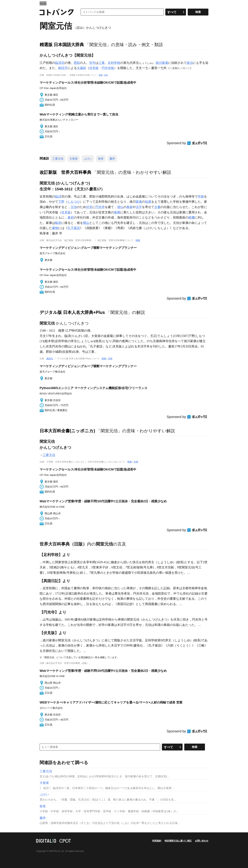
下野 (61, 202)
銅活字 (63, 68)
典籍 (130, 207)
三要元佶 (58, 159)
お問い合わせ (202, 841)
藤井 (112, 159)
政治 (190, 63)
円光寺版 (108, 68)
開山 (86, 223)
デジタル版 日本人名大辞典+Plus (72, 312)
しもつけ (74, 202)
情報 (101, 75)
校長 (101, 159)
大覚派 (74, 159)
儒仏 (120, 207)
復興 (117, 212)
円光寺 (100, 207)
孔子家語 (74, 228)
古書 (157, 207)
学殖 (201, 197)
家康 (139, 202)
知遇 (148, 202)
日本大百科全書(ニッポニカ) (67, 431)
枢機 (192, 218)
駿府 (58, 223)
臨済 (58, 197)
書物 (55, 228)
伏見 (89, 207)
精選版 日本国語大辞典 (62, 45)
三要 (102, 63)
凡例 (106, 75)
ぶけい (88, 159)
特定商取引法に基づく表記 (178, 841)
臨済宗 (60, 63)
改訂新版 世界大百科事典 (65, 172)
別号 (92, 63)
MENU (43, 3)
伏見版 (94, 68)
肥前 (77, 63)
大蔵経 (81, 68)
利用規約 (157, 841)
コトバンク (57, 12)
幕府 (71, 218)
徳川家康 (162, 63)
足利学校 (114, 63)
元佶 (74, 207)
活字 (139, 207)
